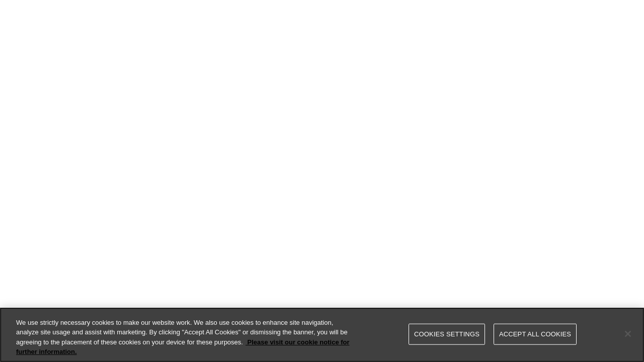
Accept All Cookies (535, 334)
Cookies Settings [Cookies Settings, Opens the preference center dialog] (447, 334)
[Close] (628, 334)
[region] (322, 335)
